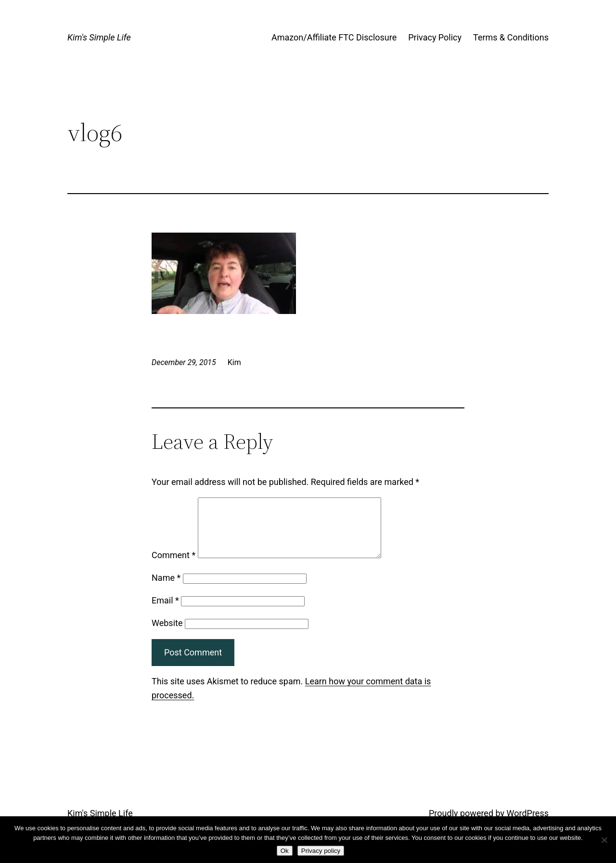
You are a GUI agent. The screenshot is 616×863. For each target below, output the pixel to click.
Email (165, 612)
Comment (173, 567)
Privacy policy (321, 851)
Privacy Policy (435, 37)
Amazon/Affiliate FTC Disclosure (334, 37)
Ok (285, 851)
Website (167, 634)
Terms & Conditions (511, 37)
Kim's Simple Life (99, 37)
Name (166, 589)
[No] (604, 840)
